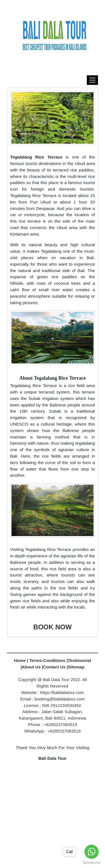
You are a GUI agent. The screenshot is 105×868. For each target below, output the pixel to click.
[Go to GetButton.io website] (92, 862)
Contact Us (54, 667)
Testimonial (79, 660)
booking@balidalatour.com (60, 699)
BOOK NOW (53, 627)
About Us (31, 667)
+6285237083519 (64, 731)
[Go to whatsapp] (92, 852)
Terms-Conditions (48, 660)
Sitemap (76, 667)
